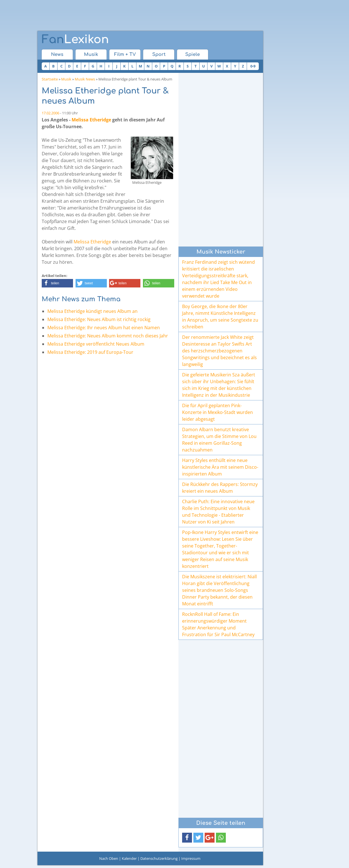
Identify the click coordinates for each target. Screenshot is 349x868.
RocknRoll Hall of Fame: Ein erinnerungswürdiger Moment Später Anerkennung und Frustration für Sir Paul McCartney (218, 624)
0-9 (253, 66)
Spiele (193, 54)
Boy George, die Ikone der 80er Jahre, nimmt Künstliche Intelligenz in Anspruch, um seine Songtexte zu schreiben (220, 317)
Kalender (129, 858)
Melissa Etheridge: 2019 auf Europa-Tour (90, 352)
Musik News (85, 79)
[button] (57, 283)
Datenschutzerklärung (159, 858)
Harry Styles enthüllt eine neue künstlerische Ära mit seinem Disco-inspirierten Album (220, 467)
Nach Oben (109, 858)
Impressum (191, 858)
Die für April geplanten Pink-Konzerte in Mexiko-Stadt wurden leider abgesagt (217, 412)
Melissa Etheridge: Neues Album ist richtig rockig (99, 319)
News (57, 54)
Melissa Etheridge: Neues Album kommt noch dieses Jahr (108, 336)
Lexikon (75, 40)
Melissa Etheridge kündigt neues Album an (92, 311)
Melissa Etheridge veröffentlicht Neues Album (96, 344)
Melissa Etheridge (91, 120)
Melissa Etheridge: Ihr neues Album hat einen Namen (104, 328)
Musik (91, 54)
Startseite (50, 79)
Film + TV (125, 54)
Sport (159, 54)
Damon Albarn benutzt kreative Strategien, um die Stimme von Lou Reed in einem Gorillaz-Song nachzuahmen (219, 440)
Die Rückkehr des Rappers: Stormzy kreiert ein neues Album (220, 488)
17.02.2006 (50, 113)
